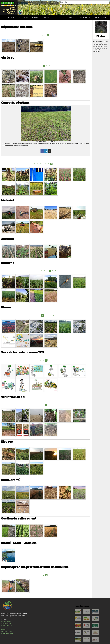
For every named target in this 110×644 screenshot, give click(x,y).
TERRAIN (35, 17)
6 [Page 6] (49, 164)
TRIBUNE (46, 17)
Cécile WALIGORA (7, 624)
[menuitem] (3, 17)
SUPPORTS (23, 17)
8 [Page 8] (54, 164)
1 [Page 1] (42, 35)
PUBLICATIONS (59, 17)
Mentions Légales (6, 631)
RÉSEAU (72, 17)
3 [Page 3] (49, 66)
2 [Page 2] (45, 35)
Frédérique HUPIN (7, 626)
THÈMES (11, 17)
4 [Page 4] (43, 164)
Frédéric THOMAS (7, 621)
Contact (4, 629)
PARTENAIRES (85, 17)
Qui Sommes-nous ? (101, 17)
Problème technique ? (8, 633)
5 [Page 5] (46, 164)
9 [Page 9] (57, 164)
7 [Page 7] (53, 271)
